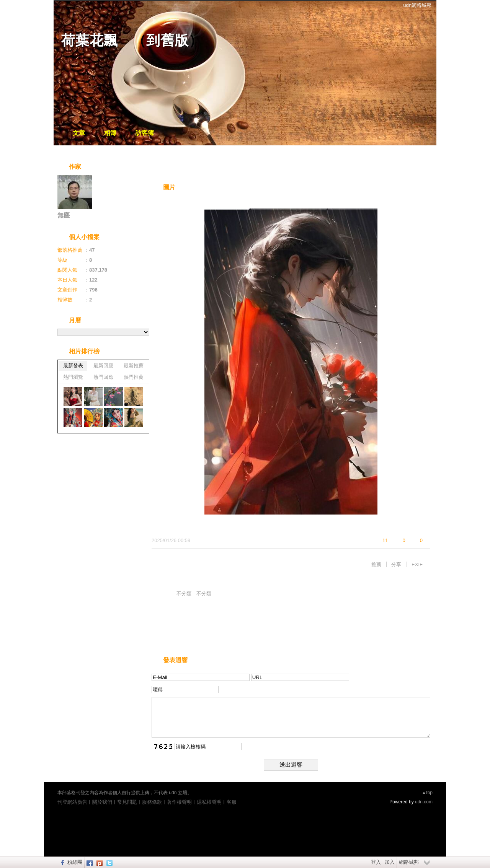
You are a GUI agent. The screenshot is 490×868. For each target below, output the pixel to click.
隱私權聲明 (209, 802)
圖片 (169, 187)
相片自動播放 (174, 167)
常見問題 (127, 802)
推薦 (376, 564)
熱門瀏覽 (73, 377)
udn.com (424, 802)
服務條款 (152, 802)
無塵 (64, 215)
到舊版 (167, 40)
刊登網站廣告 (72, 802)
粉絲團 (75, 862)
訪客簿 (145, 133)
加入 (390, 862)
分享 (396, 564)
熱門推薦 (134, 377)
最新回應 (103, 366)
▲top (427, 793)
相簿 (110, 133)
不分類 (184, 594)
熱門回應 (103, 377)
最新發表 (73, 366)
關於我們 (102, 802)
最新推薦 (134, 366)
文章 (79, 133)
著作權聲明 (179, 802)
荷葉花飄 (90, 40)
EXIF (417, 564)
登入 (376, 862)
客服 (232, 802)
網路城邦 (409, 862)
